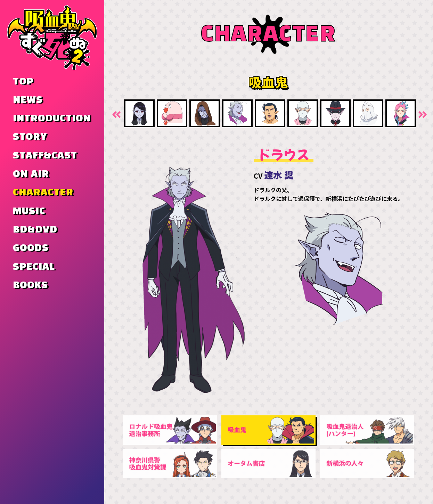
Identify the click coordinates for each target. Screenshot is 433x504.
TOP (23, 82)
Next (422, 114)
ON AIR (31, 174)
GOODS (31, 248)
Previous (115, 114)
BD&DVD (35, 230)
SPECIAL (34, 267)
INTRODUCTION (52, 119)
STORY (30, 137)
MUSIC (29, 211)
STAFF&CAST (45, 156)
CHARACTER (43, 193)
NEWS (28, 100)
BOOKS (30, 285)
